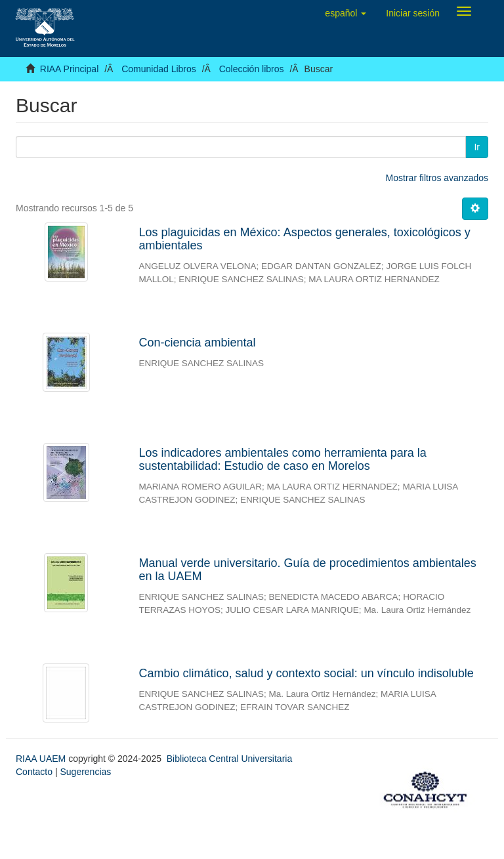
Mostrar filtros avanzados (437, 178)
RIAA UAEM (42, 759)
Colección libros (252, 69)
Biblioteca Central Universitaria (229, 759)
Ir (477, 147)
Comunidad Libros (159, 69)
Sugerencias (85, 772)
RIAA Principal (69, 69)
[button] (346, 13)
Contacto (34, 772)
